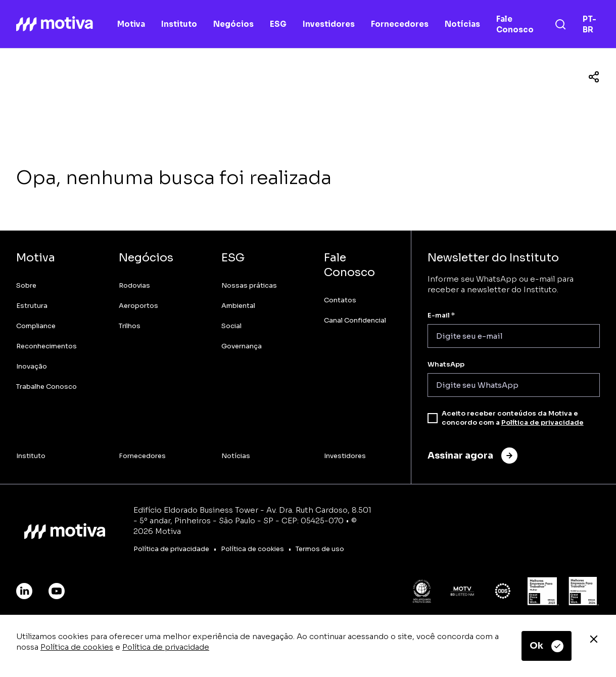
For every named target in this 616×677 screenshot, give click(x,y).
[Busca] (560, 24)
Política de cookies (77, 647)
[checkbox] (433, 418)
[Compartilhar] (594, 77)
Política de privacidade (166, 647)
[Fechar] (594, 639)
